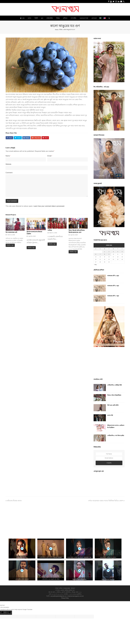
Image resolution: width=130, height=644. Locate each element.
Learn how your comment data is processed (49, 206)
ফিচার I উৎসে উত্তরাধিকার (114, 395)
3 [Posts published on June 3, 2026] (113, 252)
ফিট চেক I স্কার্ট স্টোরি (113, 405)
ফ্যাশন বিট (110, 415)
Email (50, 156)
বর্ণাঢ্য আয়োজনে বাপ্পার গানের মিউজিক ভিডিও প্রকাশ (106, 501)
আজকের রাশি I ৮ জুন (113, 286)
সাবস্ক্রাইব (109, 463)
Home (57, 30)
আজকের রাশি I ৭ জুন (113, 296)
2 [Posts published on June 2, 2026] (109, 252)
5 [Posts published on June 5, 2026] (122, 252)
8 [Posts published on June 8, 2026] (105, 254)
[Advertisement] (109, 363)
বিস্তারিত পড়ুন (10, 245)
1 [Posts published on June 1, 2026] (105, 252)
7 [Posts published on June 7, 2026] (100, 254)
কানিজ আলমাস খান (70, 590)
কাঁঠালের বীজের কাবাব (14, 501)
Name (8, 156)
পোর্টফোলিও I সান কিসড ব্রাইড (116, 436)
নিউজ (61, 30)
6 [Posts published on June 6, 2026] (96, 254)
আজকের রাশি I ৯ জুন (113, 276)
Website (9, 164)
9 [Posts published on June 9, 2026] (109, 254)
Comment (9, 173)
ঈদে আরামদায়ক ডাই (11, 232)
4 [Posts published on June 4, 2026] (118, 252)
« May (95, 265)
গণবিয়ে (50, 230)
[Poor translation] (8, 613)
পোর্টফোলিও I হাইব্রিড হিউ (115, 385)
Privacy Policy (65, 598)
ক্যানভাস (73, 588)
